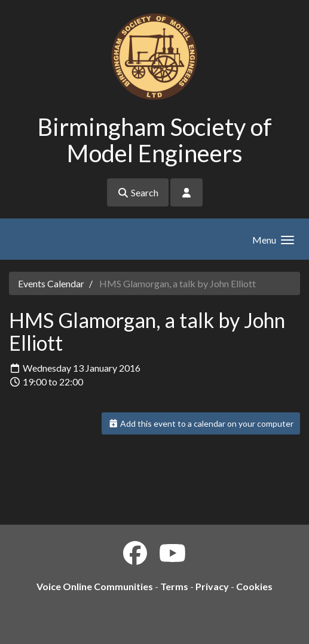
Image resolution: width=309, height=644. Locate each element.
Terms (174, 586)
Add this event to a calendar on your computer (201, 423)
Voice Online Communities (95, 586)
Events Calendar (51, 283)
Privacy (212, 586)
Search (138, 192)
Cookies (254, 586)
